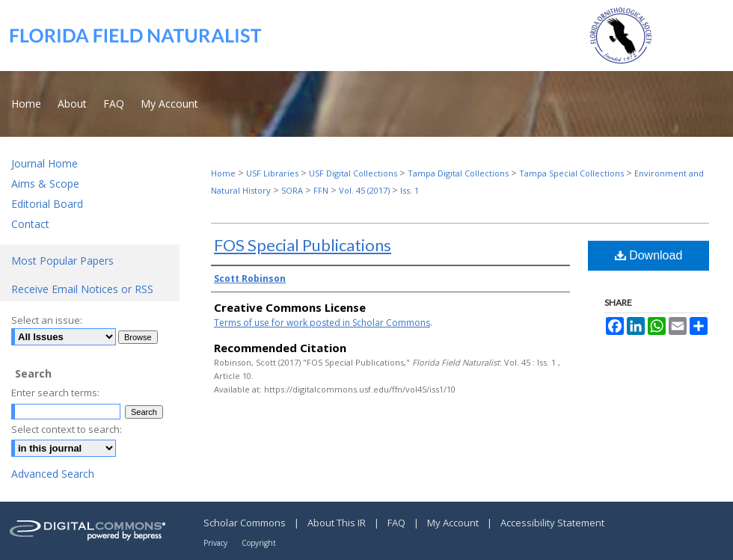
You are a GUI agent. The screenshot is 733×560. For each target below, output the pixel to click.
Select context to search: (67, 429)
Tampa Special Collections (571, 173)
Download (649, 255)
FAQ (398, 523)
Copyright (259, 543)
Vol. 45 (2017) (364, 190)
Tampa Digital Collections (458, 173)
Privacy (217, 543)
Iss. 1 (410, 190)
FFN (321, 190)
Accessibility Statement (552, 523)
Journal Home (45, 163)
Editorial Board (47, 204)
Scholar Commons (246, 523)
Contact (30, 224)
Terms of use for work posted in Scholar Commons (322, 323)
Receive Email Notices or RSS (82, 289)
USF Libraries (272, 173)
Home (223, 173)
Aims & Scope (45, 184)
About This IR (338, 523)
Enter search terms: (55, 393)
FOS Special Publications (303, 245)
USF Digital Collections (353, 173)
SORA (292, 190)
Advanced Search (53, 474)
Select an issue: (47, 320)
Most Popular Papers (62, 261)
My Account (454, 523)
